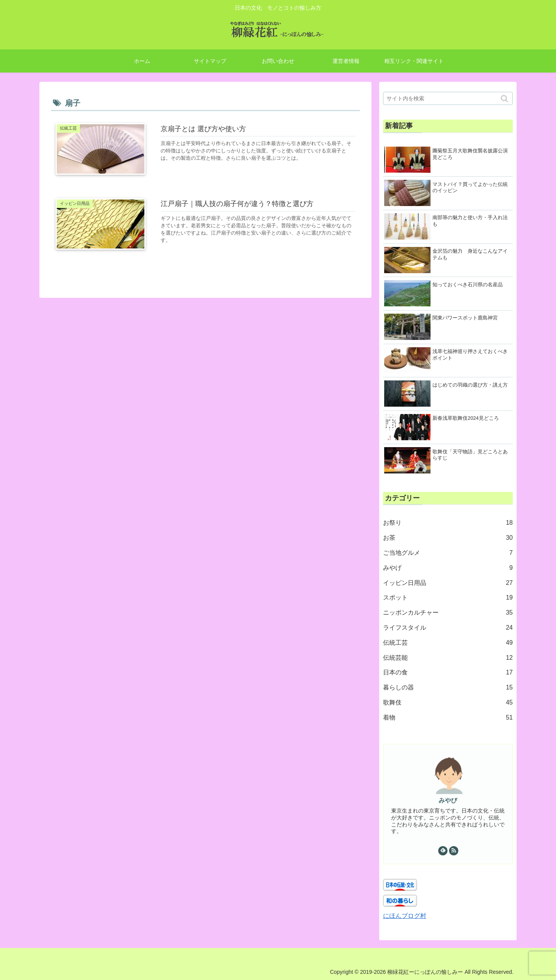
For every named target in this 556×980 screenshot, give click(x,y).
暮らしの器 (448, 688)
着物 (448, 718)
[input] (448, 98)
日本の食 (448, 673)
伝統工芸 (448, 643)
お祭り (448, 523)
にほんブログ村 (405, 916)
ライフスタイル (448, 628)
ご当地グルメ (448, 553)
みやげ (448, 568)
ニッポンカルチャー (448, 613)
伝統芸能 (448, 658)
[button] (505, 99)
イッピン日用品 (448, 583)
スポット (448, 598)
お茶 (448, 538)
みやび (448, 800)
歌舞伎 (448, 703)
